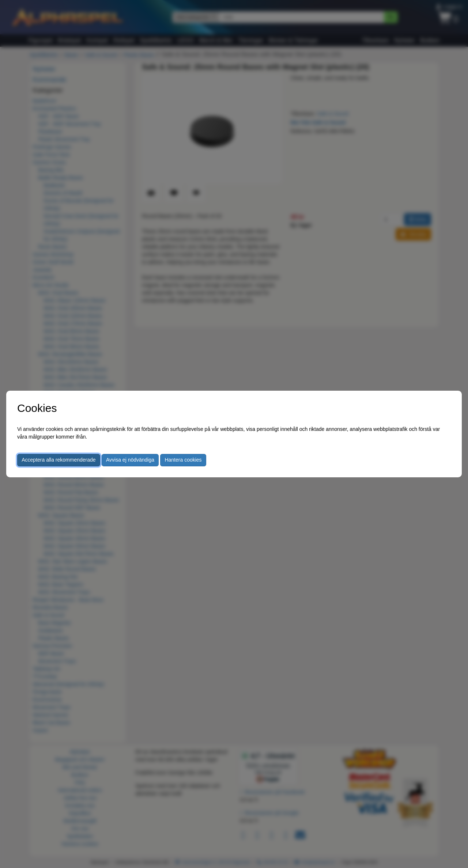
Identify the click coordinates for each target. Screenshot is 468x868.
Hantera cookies (183, 460)
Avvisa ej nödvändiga (130, 460)
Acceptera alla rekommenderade (58, 460)
